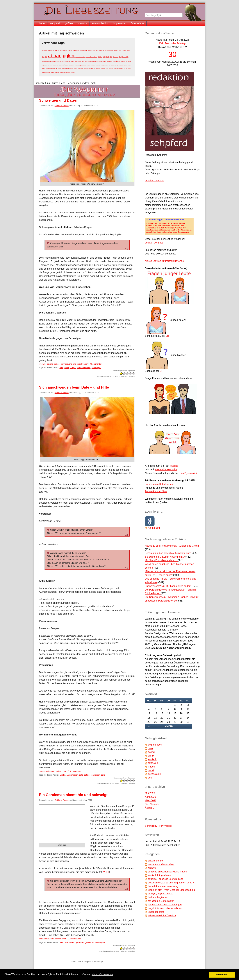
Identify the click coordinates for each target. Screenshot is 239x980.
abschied (61, 65)
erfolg (66, 50)
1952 (120, 50)
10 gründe (112, 65)
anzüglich (72, 65)
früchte (60, 69)
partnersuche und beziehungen (74, 364)
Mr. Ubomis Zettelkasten (161, 901)
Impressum (119, 23)
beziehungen (121, 61)
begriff (66, 72)
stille (86, 50)
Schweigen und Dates (58, 100)
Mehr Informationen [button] (102, 974)
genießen (54, 69)
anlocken (86, 69)
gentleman (65, 69)
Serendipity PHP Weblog (158, 826)
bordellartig (92, 69)
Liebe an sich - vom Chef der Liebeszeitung (171, 890)
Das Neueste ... (153, 804)
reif (82, 69)
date (57, 50)
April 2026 (150, 797)
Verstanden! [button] (222, 975)
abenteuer (55, 65)
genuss (71, 69)
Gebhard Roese (62, 106)
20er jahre (116, 57)
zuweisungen (91, 50)
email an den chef (154, 181)
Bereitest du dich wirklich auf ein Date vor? (168, 553)
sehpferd (55, 23)
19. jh (126, 65)
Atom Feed (154, 528)
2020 (108, 57)
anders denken (156, 861)
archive (152, 868)
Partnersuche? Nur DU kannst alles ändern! (169, 586)
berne (114, 61)
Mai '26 (169, 726)
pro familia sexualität (166, 469)
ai (124, 69)
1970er (128, 50)
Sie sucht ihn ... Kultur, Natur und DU (165, 557)
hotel (107, 69)
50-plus (50, 65)
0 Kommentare (96, 364)
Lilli (168, 336)
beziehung (72, 72)
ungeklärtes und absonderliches (165, 908)
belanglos (109, 61)
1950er (130, 65)
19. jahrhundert (119, 65)
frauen (70, 50)
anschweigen (50, 50)
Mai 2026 (150, 793)
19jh (43, 57)
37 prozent (45, 65)
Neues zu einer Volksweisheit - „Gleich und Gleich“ (172, 546)
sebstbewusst (80, 50)
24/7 (120, 57)
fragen (66, 65)
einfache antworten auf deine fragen (167, 872)
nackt (151, 770)
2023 (46, 57)
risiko (74, 50)
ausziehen (88, 61)
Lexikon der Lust (154, 243)
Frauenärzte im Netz (156, 491)
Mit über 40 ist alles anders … (161, 560)
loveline (174, 466)
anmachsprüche (46, 72)
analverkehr (78, 61)
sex (150, 778)
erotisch (93, 65)
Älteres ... (150, 808)
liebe (79, 69)
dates (54, 61)
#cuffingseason (109, 50)
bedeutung (78, 65)
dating (62, 50)
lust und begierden (158, 897)
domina (98, 69)
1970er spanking (46, 69)
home (42, 23)
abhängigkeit (62, 56)
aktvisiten (128, 69)
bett (97, 50)
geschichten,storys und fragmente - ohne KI (172, 883)
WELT (106, 872)
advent (95, 57)
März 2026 (151, 801)
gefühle (69, 23)
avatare (62, 72)
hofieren (103, 69)
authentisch (94, 61)
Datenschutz (137, 23)
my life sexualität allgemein (159, 484)
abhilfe (44, 50)
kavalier (111, 69)
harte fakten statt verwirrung (163, 886)
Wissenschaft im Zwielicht (162, 916)
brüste (89, 65)
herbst (76, 69)
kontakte (82, 23)
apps (83, 61)
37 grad (128, 61)
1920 (104, 57)
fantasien (153, 763)
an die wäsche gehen (68, 61)
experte (98, 65)
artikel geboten (55, 72)
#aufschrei (101, 50)
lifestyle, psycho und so (49, 364)
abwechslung (89, 57)
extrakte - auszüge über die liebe (166, 879)
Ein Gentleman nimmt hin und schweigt (73, 795)
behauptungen (102, 61)
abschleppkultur (81, 57)
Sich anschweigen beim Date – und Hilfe (74, 387)
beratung (84, 65)
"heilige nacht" (104, 65)
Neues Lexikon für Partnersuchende (164, 261)
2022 (111, 57)
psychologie (154, 774)
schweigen (96, 368)
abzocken (59, 61)
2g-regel (124, 57)
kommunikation (100, 23)
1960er (124, 50)
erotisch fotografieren (159, 875)
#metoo (116, 50)
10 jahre (100, 57)
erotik (151, 756)
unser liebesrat (156, 912)
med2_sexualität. (189, 473)
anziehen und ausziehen (161, 864)
